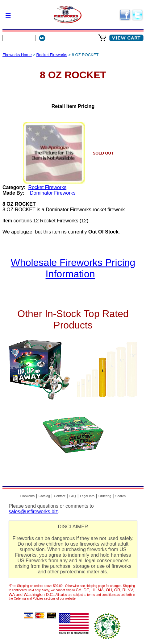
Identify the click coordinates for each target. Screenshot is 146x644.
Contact (60, 496)
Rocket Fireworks (52, 55)
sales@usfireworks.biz (33, 512)
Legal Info (87, 496)
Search (120, 496)
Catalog (44, 496)
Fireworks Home (17, 55)
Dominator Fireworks (53, 193)
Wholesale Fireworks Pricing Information (73, 268)
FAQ (73, 496)
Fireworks (27, 496)
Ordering (105, 496)
